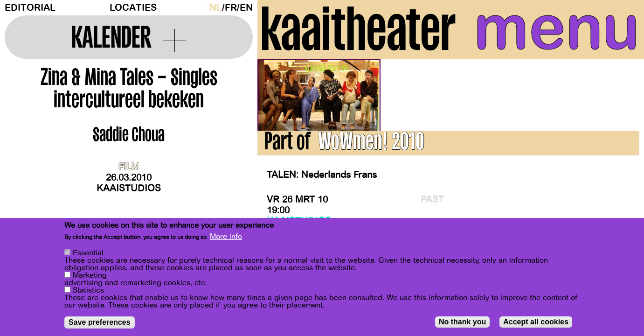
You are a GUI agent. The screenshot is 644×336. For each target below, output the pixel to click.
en (246, 8)
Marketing (90, 276)
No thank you (462, 323)
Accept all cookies (536, 323)
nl (216, 8)
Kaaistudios (129, 188)
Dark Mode (203, 7)
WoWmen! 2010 (371, 144)
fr (231, 8)
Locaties (133, 8)
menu (557, 28)
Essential (88, 254)
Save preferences (100, 323)
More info (226, 238)
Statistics (88, 291)
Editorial (30, 8)
